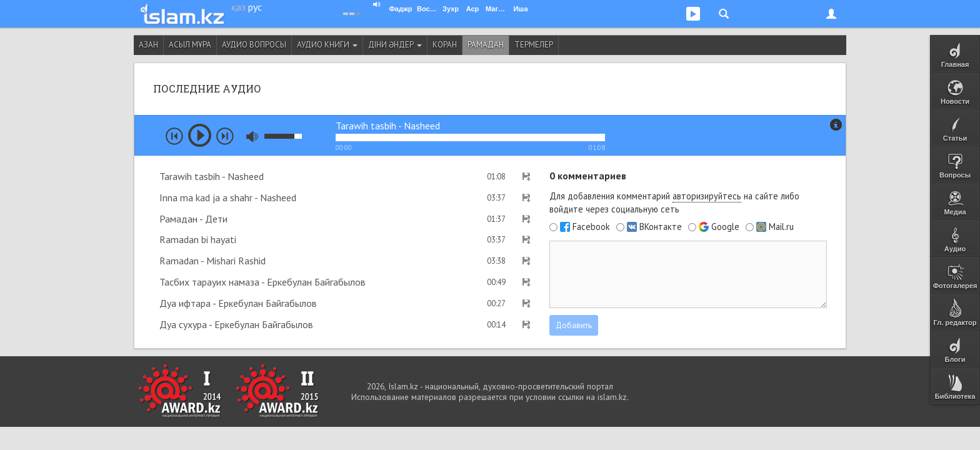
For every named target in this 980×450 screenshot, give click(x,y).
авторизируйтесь (707, 196)
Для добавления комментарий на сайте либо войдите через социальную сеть (674, 202)
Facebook (591, 227)
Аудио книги (327, 45)
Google (725, 227)
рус (255, 7)
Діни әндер (395, 45)
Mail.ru (781, 227)
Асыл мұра (190, 45)
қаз (238, 7)
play (200, 135)
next (225, 136)
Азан (148, 45)
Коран (445, 45)
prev (174, 136)
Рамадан (486, 45)
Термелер (534, 45)
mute (252, 137)
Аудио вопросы (254, 45)
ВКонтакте (661, 227)
